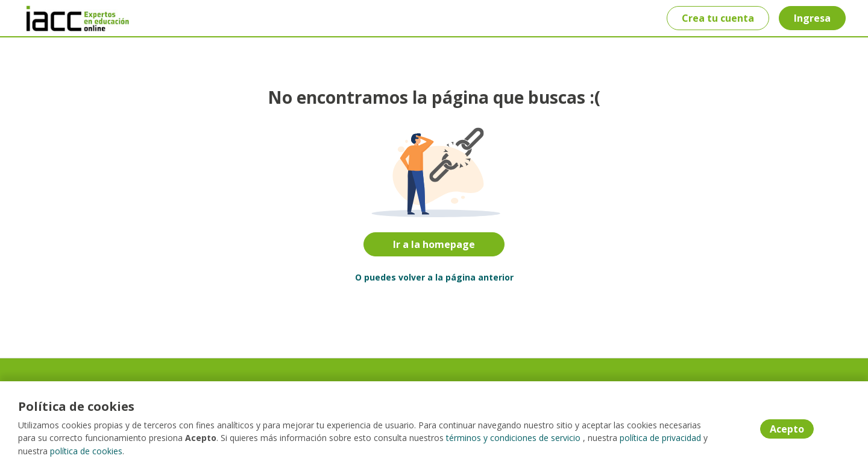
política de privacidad (660, 439)
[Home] (70, 18)
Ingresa (812, 18)
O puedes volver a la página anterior (434, 277)
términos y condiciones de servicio (513, 439)
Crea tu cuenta (717, 18)
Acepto (787, 430)
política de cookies (86, 452)
